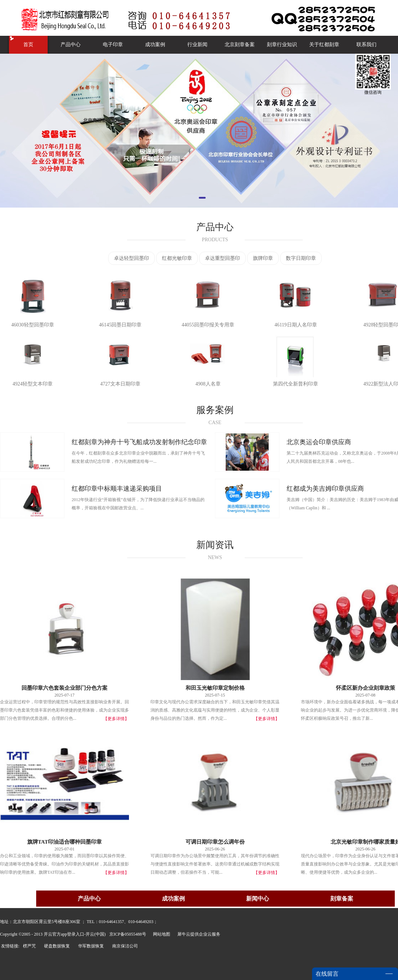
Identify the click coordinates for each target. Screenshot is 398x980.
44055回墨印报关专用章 (208, 325)
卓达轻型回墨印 (131, 258)
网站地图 (160, 934)
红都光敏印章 (177, 258)
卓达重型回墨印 (222, 258)
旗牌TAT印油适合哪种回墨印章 (65, 842)
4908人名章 (208, 384)
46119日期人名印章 (296, 325)
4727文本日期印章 (120, 384)
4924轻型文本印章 (33, 384)
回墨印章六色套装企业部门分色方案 (64, 688)
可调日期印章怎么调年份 (215, 842)
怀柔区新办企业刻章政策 (366, 688)
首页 (28, 45)
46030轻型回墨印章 (33, 325)
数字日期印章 (301, 258)
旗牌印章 (263, 258)
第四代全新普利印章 (296, 384)
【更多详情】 (116, 719)
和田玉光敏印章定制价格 (215, 688)
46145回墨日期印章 (120, 325)
